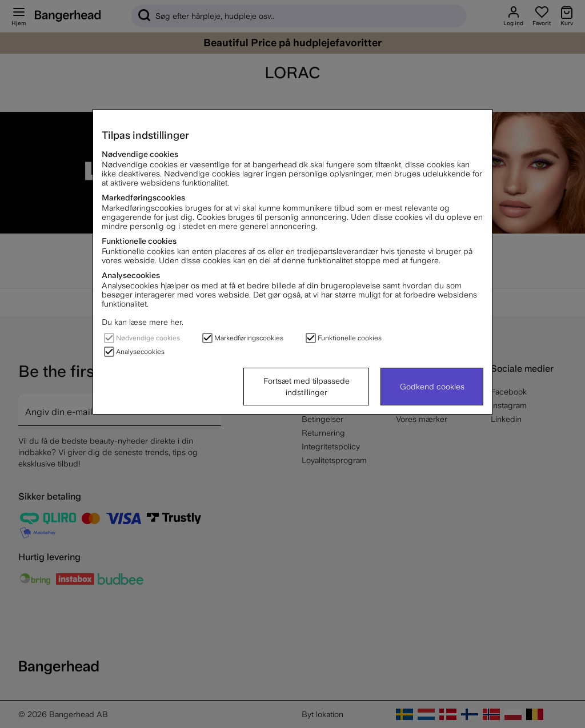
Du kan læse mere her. (143, 322)
